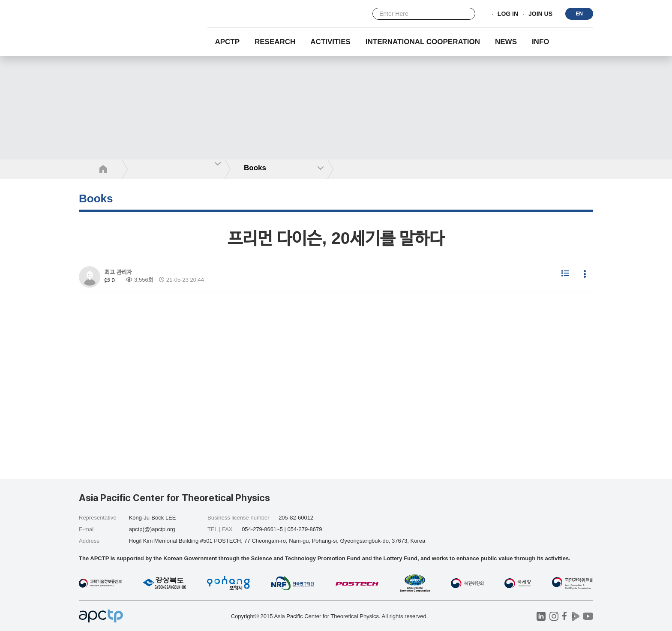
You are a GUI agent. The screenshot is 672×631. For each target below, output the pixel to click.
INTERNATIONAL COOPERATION (423, 42)
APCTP (227, 42)
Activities (330, 42)
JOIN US (540, 14)
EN (579, 14)
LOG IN (508, 14)
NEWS (506, 42)
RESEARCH (275, 42)
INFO (541, 42)
